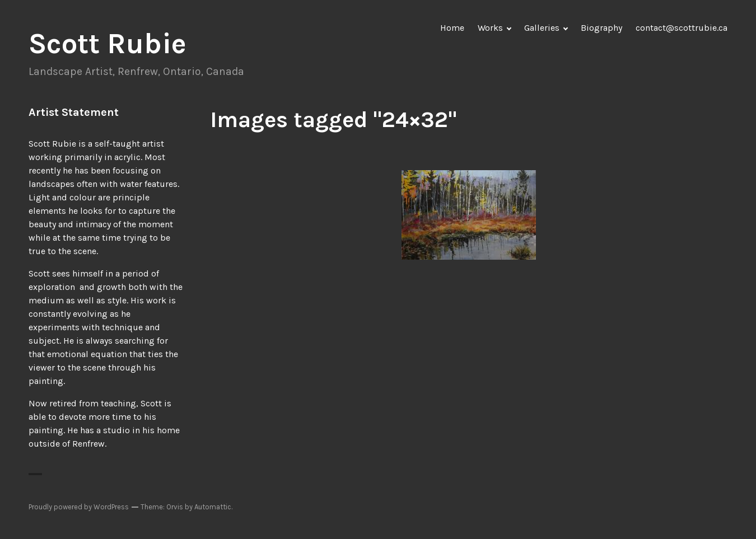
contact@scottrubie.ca (682, 28)
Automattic (213, 507)
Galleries (542, 28)
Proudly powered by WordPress (79, 507)
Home (452, 28)
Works (490, 28)
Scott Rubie (108, 44)
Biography (601, 28)
